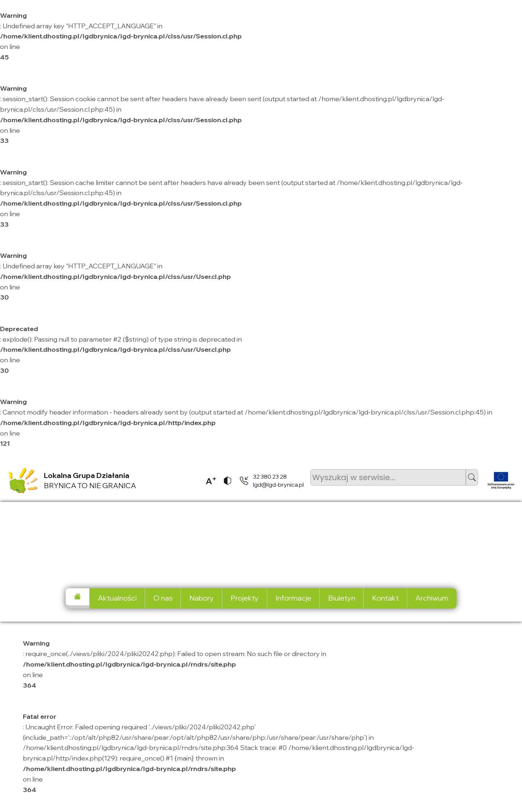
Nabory (202, 598)
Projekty (245, 598)
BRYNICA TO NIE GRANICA (90, 481)
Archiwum (432, 598)
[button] (472, 477)
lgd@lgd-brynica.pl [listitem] (278, 485)
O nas (163, 598)
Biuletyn (342, 598)
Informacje (293, 598)
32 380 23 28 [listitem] (270, 477)
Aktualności (117, 598)
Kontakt (385, 598)
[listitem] (208, 481)
